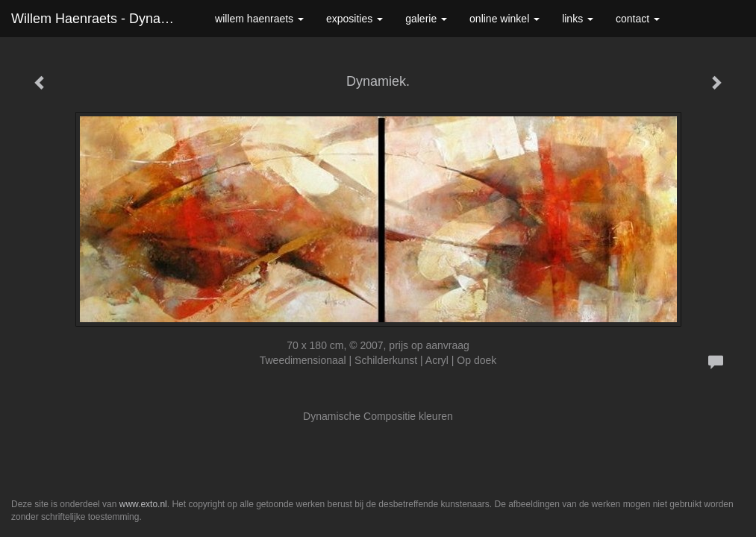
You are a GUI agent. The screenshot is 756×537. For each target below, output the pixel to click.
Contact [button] (638, 19)
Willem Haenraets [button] (259, 19)
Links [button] (578, 19)
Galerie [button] (426, 19)
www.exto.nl (143, 504)
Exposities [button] (354, 19)
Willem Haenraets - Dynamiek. (102, 19)
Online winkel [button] (504, 19)
